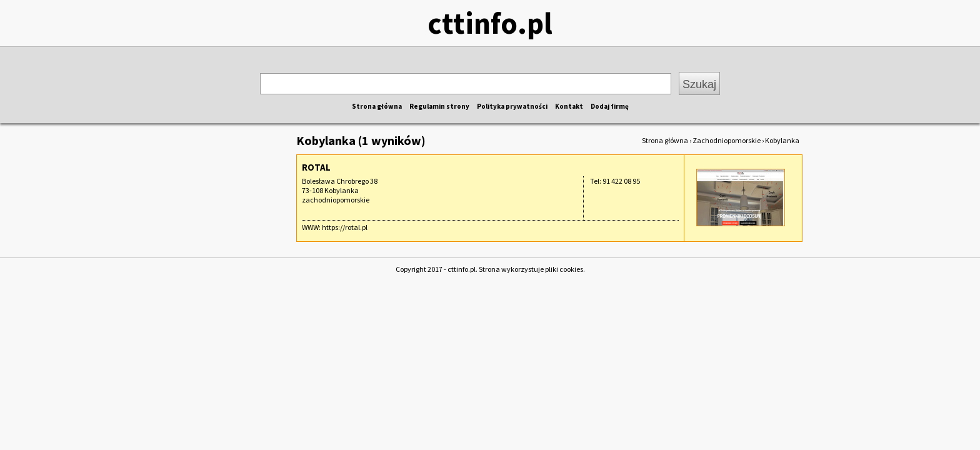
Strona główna (377, 106)
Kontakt (569, 106)
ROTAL (316, 167)
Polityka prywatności (512, 106)
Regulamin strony (439, 106)
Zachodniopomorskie (727, 140)
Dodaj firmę (610, 106)
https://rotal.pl (345, 227)
